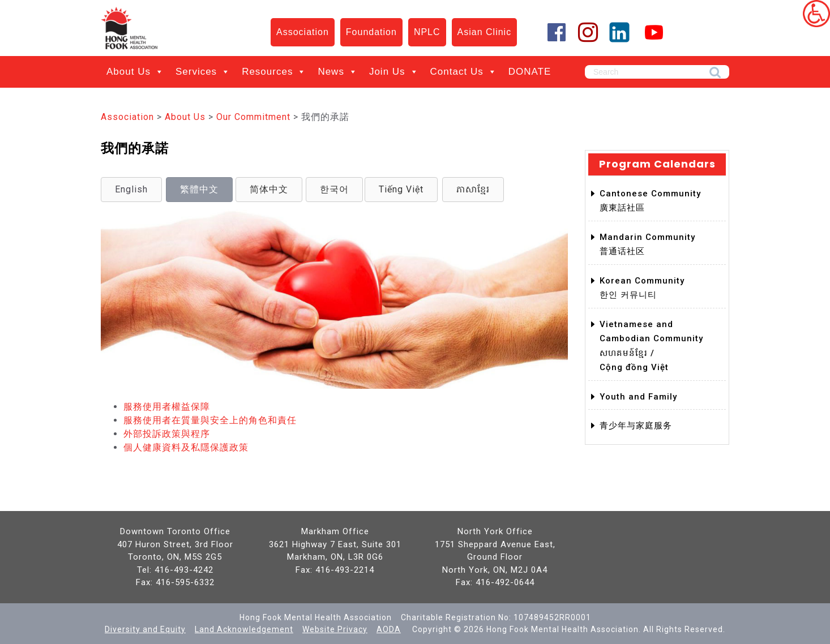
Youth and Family (638, 397)
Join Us (394, 72)
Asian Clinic (485, 32)
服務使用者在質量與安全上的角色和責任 (210, 420)
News (338, 72)
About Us (135, 72)
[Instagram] (588, 32)
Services (203, 72)
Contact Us (464, 72)
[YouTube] (651, 32)
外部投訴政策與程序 (167, 434)
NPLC (427, 32)
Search (715, 73)
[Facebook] (546, 32)
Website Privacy (335, 629)
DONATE (530, 72)
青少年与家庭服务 (636, 426)
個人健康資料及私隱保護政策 (186, 447)
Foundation (371, 32)
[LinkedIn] (620, 32)
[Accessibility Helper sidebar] (816, 14)
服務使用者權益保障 (167, 407)
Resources (274, 72)
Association (303, 32)
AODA (389, 629)
